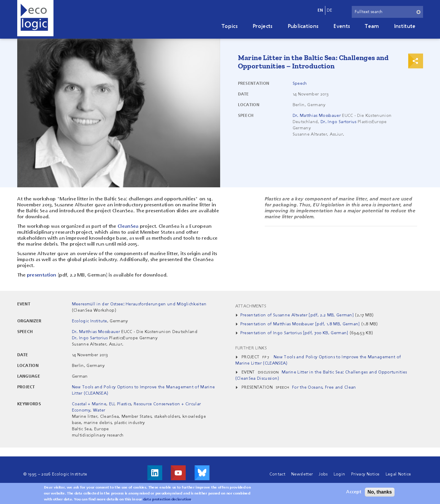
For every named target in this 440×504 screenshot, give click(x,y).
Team (372, 26)
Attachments (251, 306)
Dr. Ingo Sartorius (339, 122)
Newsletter (302, 474)
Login (340, 474)
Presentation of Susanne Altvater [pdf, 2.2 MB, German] (297, 315)
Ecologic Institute (90, 321)
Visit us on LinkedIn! (155, 473)
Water (99, 410)
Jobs (323, 474)
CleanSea (128, 227)
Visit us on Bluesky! (202, 473)
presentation (42, 275)
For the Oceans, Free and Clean (324, 387)
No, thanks (380, 493)
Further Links (251, 348)
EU (112, 404)
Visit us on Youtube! (178, 473)
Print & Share (416, 61)
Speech (300, 84)
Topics (230, 26)
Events (342, 26)
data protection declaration (167, 500)
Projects (263, 26)
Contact (277, 474)
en (320, 10)
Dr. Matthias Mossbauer (317, 116)
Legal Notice (398, 474)
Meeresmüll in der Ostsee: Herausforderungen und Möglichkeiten (139, 304)
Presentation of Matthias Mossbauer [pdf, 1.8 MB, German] (300, 324)
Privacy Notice (365, 474)
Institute (405, 26)
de (330, 10)
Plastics (124, 404)
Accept (354, 493)
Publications (303, 26)
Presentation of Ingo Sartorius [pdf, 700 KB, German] (294, 333)
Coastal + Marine (89, 404)
